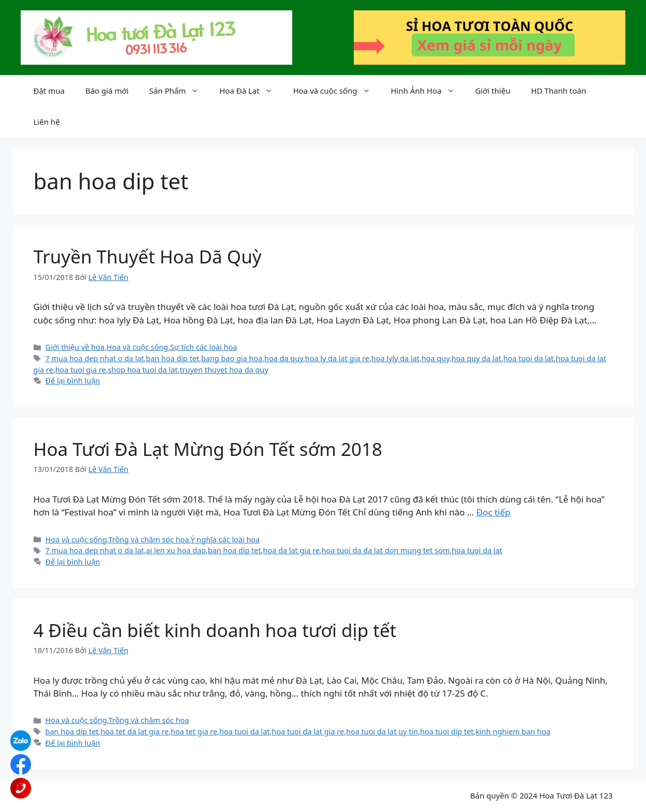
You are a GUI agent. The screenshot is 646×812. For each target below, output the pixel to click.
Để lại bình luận (73, 381)
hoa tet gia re (194, 732)
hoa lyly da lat (395, 358)
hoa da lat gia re (291, 550)
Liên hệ (47, 122)
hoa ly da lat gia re (337, 358)
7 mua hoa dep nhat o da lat (95, 358)
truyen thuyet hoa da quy (224, 370)
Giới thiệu (493, 91)
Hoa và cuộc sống (337, 91)
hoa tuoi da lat (529, 358)
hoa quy (435, 358)
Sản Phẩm (179, 91)
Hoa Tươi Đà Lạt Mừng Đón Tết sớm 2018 (208, 449)
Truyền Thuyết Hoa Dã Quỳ (148, 256)
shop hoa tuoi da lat (143, 370)
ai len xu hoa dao (176, 550)
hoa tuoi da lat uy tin (382, 732)
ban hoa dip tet (172, 358)
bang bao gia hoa (232, 358)
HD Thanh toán (559, 91)
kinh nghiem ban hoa (513, 732)
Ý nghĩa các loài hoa (225, 540)
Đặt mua (49, 91)
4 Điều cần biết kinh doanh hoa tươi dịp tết (215, 630)
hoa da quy (284, 358)
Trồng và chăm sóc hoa (149, 540)
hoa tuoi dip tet (447, 732)
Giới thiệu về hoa (75, 347)
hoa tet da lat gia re (134, 732)
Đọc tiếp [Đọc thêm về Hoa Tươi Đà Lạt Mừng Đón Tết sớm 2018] (493, 512)
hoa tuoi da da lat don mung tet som (386, 550)
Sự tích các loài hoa (204, 347)
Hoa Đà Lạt (251, 91)
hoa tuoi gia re (81, 370)
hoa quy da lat (476, 358)
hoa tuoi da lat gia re (308, 732)
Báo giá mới (107, 91)
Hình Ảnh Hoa (428, 91)
